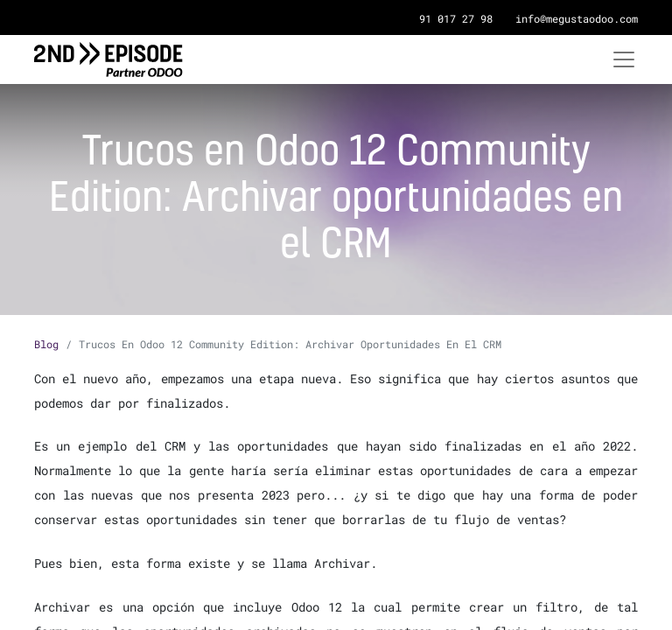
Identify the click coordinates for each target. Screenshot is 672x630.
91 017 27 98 (456, 18)
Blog (46, 344)
